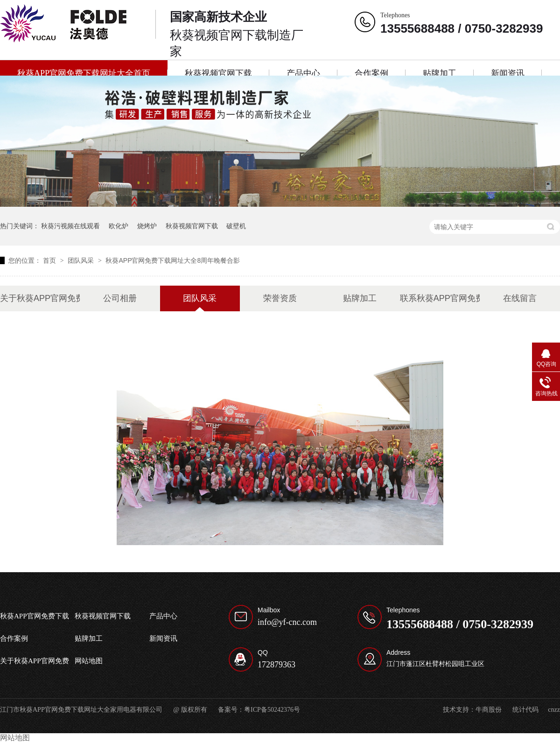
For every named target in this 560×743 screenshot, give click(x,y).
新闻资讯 (508, 73)
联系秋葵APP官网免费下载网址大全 (440, 298)
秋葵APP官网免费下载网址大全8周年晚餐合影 (173, 260)
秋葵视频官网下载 (218, 73)
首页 (50, 260)
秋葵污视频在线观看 (70, 226)
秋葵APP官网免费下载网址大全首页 (84, 73)
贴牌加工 (440, 73)
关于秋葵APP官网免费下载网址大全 (40, 298)
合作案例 (371, 73)
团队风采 (82, 260)
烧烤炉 (147, 226)
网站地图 (89, 661)
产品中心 (303, 73)
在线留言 (520, 298)
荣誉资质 (280, 298)
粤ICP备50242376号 (272, 710)
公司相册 (120, 298)
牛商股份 (489, 710)
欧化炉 (119, 226)
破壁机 (236, 226)
